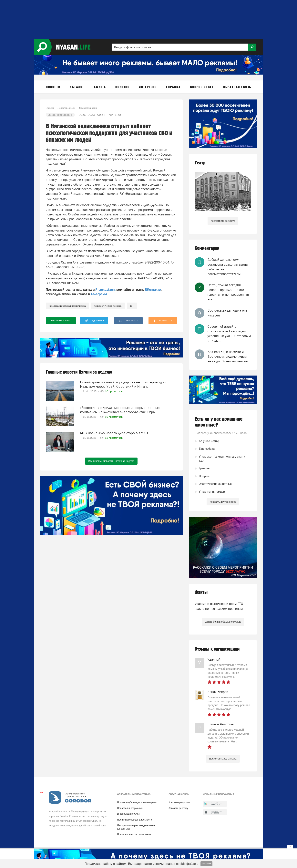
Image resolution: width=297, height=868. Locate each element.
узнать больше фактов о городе (223, 622)
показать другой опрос (223, 502)
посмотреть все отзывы (223, 759)
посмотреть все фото (223, 221)
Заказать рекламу (178, 808)
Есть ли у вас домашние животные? (219, 422)
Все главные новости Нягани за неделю (111, 461)
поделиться (94, 321)
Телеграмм (99, 294)
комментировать (61, 320)
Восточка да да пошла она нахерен (227, 313)
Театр (200, 163)
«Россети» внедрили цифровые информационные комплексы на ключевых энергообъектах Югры (120, 410)
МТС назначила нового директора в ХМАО (114, 433)
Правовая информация (130, 808)
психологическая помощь (108, 306)
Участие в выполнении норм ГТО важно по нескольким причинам (219, 606)
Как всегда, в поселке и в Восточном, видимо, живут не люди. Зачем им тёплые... (229, 357)
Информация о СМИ (128, 814)
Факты (201, 592)
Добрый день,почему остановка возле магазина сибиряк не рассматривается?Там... (228, 267)
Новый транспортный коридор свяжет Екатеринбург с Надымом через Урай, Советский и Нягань (124, 384)
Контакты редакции (179, 802)
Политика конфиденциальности (134, 820)
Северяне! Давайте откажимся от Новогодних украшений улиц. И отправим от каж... (229, 334)
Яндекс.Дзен (105, 290)
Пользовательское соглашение (134, 834)
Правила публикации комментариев (137, 802)
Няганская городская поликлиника (67, 306)
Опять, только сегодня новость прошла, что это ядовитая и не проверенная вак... (228, 292)
